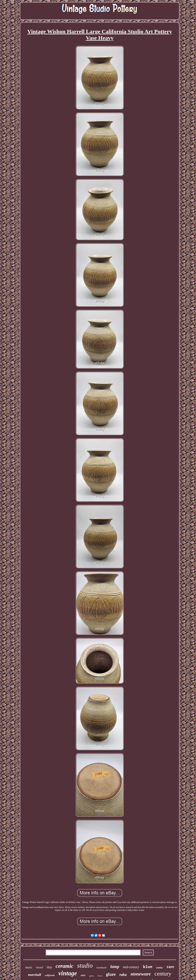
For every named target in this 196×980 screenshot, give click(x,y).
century (163, 974)
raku (123, 975)
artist (83, 975)
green (91, 976)
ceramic (64, 966)
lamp (115, 967)
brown (100, 976)
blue (148, 967)
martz (29, 967)
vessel (39, 967)
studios (159, 968)
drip (49, 967)
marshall (35, 975)
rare (170, 967)
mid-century (131, 967)
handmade (101, 968)
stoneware (141, 974)
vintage (68, 973)
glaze (111, 974)
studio (85, 965)
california (50, 975)
